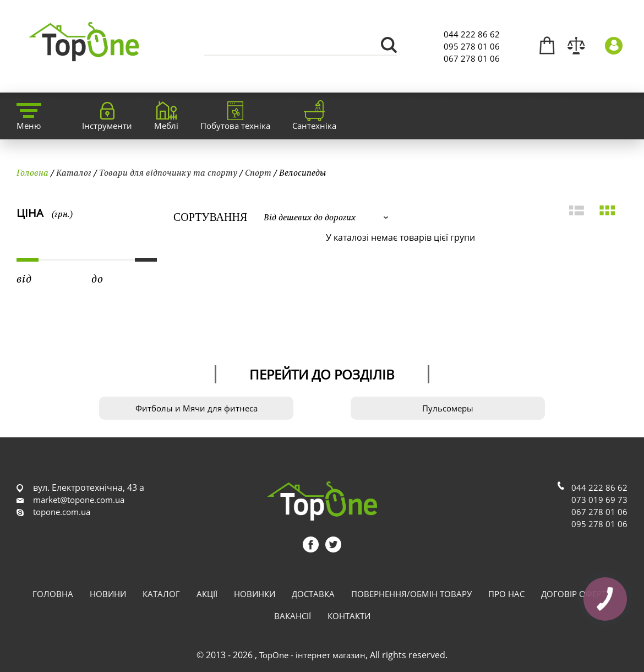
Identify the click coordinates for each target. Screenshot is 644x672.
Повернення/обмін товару (411, 594)
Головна (32, 172)
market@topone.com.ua (79, 500)
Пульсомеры (448, 408)
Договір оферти (577, 594)
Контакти (349, 616)
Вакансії (293, 616)
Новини (108, 594)
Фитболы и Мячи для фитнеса (197, 408)
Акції (207, 594)
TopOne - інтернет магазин (312, 655)
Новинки (255, 594)
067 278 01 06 (472, 58)
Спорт (258, 172)
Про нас (506, 594)
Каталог (74, 172)
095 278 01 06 (472, 46)
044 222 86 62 (472, 34)
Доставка (313, 594)
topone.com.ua (62, 512)
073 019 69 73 (599, 500)
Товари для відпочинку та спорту (168, 172)
